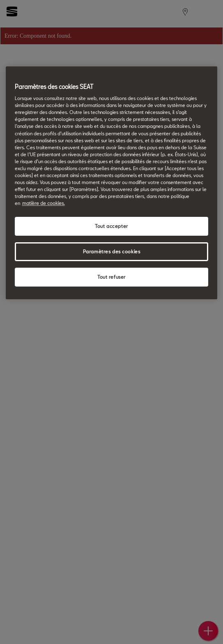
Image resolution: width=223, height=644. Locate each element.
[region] (112, 183)
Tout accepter (111, 226)
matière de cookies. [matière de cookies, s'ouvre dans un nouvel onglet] (44, 203)
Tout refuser (111, 277)
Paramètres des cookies (112, 251)
